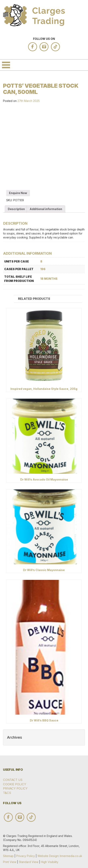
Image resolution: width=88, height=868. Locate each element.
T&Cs (7, 793)
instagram (44, 47)
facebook (33, 47)
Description (16, 209)
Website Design (48, 856)
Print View (10, 862)
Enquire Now (18, 193)
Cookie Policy (15, 784)
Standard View (29, 862)
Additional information (46, 209)
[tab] (16, 209)
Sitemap (8, 856)
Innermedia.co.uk (71, 856)
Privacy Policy (15, 788)
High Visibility (50, 862)
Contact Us (13, 780)
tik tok (55, 47)
